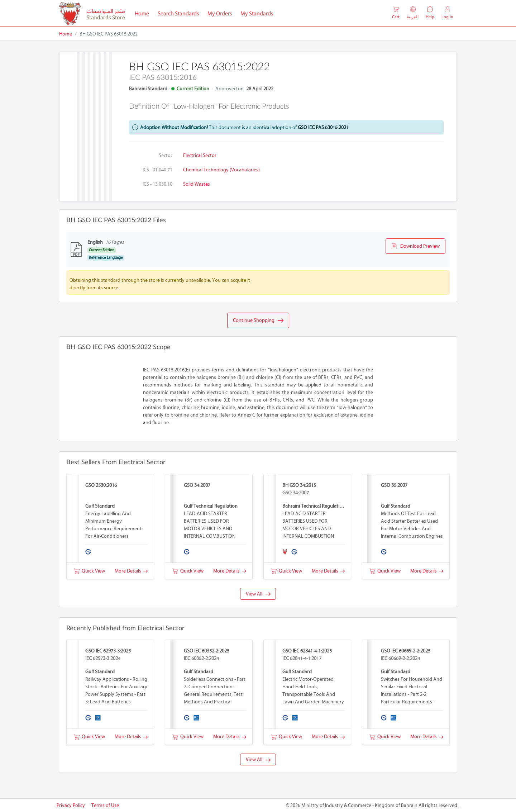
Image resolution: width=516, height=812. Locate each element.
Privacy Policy (71, 805)
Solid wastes (197, 184)
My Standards (257, 13)
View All (258, 594)
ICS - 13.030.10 (157, 184)
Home (144, 13)
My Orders (220, 13)
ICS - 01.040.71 (157, 170)
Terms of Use (105, 805)
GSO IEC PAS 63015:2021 (323, 127)
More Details (131, 571)
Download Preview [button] (415, 246)
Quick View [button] (89, 571)
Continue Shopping (258, 320)
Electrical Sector (200, 155)
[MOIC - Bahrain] (92, 13)
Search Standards (180, 13)
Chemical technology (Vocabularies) (221, 170)
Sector (166, 155)
